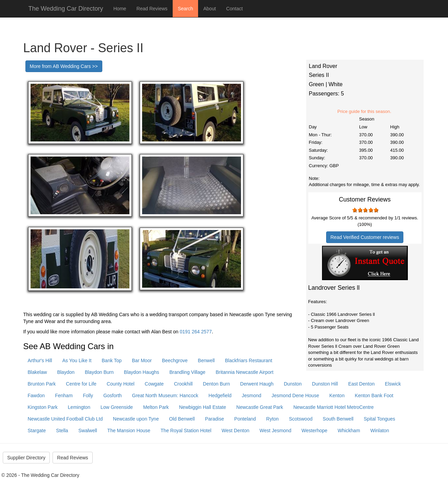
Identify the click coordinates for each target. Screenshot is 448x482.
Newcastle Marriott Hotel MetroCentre (333, 407)
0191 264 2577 (196, 332)
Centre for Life (81, 384)
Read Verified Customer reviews (365, 237)
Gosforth (113, 395)
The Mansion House (129, 431)
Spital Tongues (380, 419)
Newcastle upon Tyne (136, 419)
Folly (88, 395)
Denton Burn (216, 384)
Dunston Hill (325, 384)
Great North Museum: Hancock (165, 395)
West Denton (236, 431)
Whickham (349, 431)
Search (185, 9)
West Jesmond (275, 431)
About (210, 9)
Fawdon (36, 395)
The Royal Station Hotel (186, 431)
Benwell (206, 360)
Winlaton (380, 431)
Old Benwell (182, 419)
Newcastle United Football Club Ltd (65, 419)
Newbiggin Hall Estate (203, 407)
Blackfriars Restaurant (249, 360)
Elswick (393, 384)
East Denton (361, 384)
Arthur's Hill (40, 360)
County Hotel (121, 384)
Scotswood (301, 419)
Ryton (272, 419)
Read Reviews (152, 9)
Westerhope (314, 431)
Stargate (37, 431)
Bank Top (112, 360)
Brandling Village (188, 372)
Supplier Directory (26, 458)
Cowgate (154, 384)
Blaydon (66, 372)
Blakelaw (37, 372)
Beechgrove (175, 360)
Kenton (337, 395)
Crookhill (183, 384)
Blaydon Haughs (142, 372)
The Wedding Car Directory (66, 9)
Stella (62, 431)
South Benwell (338, 419)
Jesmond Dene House (295, 395)
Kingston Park (43, 407)
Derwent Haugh (257, 384)
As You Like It (77, 360)
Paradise (214, 419)
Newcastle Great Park (260, 407)
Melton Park (156, 407)
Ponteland (245, 419)
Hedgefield (220, 395)
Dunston (293, 384)
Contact (234, 9)
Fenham (64, 395)
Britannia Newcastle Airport (244, 372)
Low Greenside (117, 407)
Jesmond (251, 395)
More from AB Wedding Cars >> (64, 66)
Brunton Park (42, 384)
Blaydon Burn (99, 372)
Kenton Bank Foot (374, 395)
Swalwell (88, 431)
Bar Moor (142, 360)
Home (120, 9)
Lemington (79, 407)
